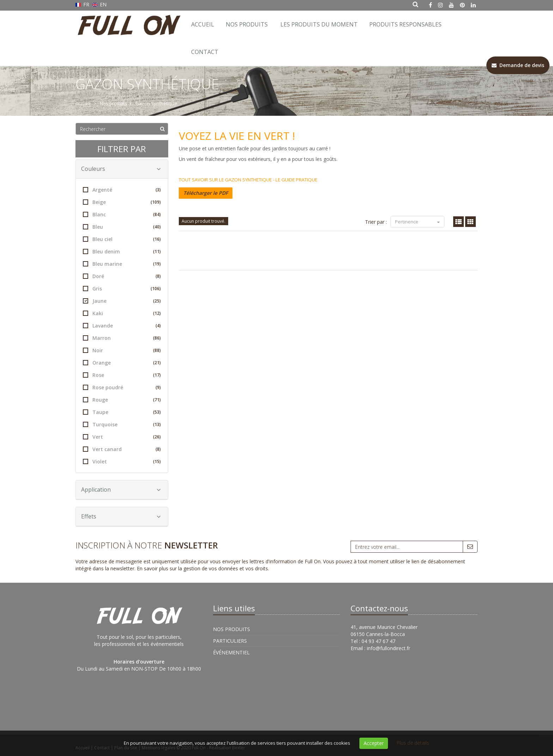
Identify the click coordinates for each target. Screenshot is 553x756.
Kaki (122, 313)
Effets (121, 516)
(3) (158, 190)
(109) (156, 202)
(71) (157, 400)
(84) (157, 214)
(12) (157, 313)
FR (83, 4)
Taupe (122, 412)
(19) (157, 264)
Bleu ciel (122, 239)
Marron (122, 338)
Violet (122, 461)
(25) (157, 301)
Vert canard (122, 449)
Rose (122, 375)
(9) (158, 387)
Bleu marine (122, 264)
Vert (122, 437)
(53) (157, 412)
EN (100, 4)
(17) (157, 375)
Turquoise (122, 424)
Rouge (122, 400)
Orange (122, 363)
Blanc (122, 214)
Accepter (374, 743)
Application (121, 490)
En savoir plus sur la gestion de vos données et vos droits (202, 568)
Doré (122, 276)
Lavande (122, 326)
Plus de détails (413, 743)
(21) (157, 363)
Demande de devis (518, 65)
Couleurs (121, 169)
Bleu (122, 227)
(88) (157, 350)
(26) (157, 437)
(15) (157, 461)
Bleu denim (122, 251)
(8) (158, 276)
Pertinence (417, 222)
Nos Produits (247, 24)
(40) (157, 227)
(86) (157, 338)
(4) (158, 326)
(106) (156, 289)
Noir (122, 350)
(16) (157, 239)
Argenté (122, 190)
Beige (122, 202)
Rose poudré (122, 387)
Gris (122, 289)
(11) (157, 251)
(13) (157, 424)
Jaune (122, 301)
